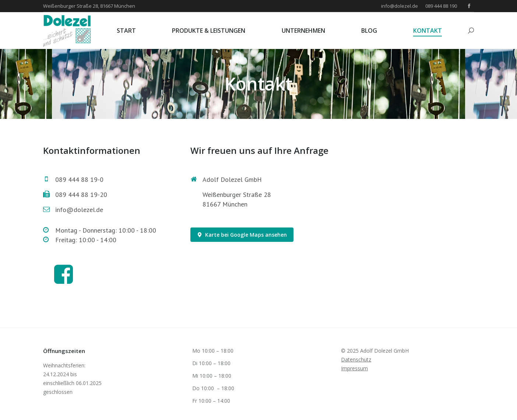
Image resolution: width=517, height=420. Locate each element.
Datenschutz (356, 359)
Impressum (354, 368)
